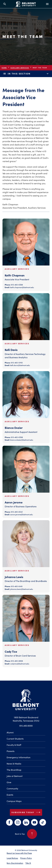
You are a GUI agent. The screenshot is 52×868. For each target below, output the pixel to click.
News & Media (14, 764)
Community (12, 788)
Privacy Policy (26, 858)
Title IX (28, 863)
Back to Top (26, 834)
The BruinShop (14, 770)
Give (9, 782)
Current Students (15, 739)
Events (10, 795)
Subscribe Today (26, 812)
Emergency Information (19, 757)
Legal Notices (12, 858)
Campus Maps (14, 801)
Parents (11, 751)
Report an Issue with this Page (19, 853)
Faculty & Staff (14, 745)
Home (4, 68)
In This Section (26, 74)
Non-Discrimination (15, 863)
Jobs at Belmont (15, 776)
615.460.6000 (26, 726)
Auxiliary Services (20, 68)
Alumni (10, 732)
